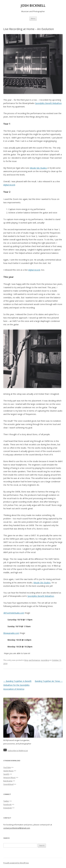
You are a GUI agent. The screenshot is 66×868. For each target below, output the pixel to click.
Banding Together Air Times (49, 681)
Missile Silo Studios (38, 168)
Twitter (6, 801)
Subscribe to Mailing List (18, 751)
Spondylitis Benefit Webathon (48, 103)
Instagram (8, 808)
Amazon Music (9, 777)
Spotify (6, 774)
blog (26, 660)
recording (45, 660)
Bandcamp (8, 781)
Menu (33, 18)
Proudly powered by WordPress (16, 863)
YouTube (7, 767)
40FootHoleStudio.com (14, 613)
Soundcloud (8, 784)
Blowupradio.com (11, 633)
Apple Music (8, 771)
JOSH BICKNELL (33, 6)
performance (34, 660)
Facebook (7, 804)
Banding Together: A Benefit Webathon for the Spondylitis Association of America (17, 685)
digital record (9, 185)
